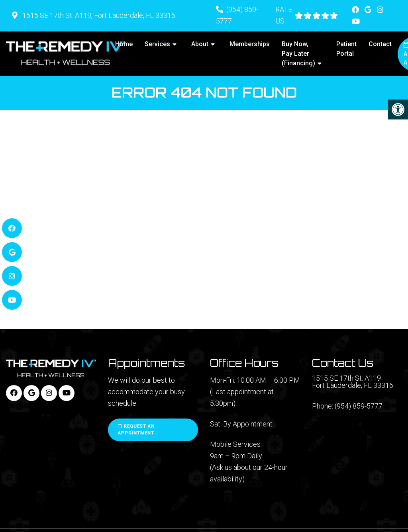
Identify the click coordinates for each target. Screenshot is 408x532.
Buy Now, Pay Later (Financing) (298, 54)
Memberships (250, 44)
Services (157, 44)
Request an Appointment (136, 430)
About (200, 44)
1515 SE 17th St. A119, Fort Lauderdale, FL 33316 (98, 15)
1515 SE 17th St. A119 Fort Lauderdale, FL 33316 (353, 382)
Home (124, 44)
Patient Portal (346, 49)
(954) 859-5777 (359, 406)
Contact (380, 44)
